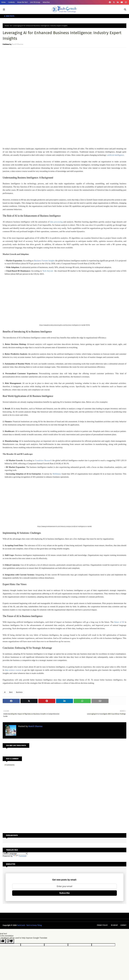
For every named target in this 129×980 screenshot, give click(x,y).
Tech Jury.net (48, 271)
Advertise (46, 2)
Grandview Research (43, 460)
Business (19, 692)
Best (11, 692)
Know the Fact (22, 2)
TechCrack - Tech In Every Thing (29, 925)
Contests (11, 2)
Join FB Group (35, 2)
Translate (20, 856)
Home (3, 2)
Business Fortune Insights (44, 261)
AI (11, 26)
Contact (123, 925)
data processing (56, 222)
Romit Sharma (18, 44)
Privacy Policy (102, 925)
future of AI (119, 622)
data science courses (13, 670)
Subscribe (64, 893)
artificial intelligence (116, 155)
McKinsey (57, 474)
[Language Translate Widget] (15, 854)
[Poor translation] (10, 941)
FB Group (114, 925)
